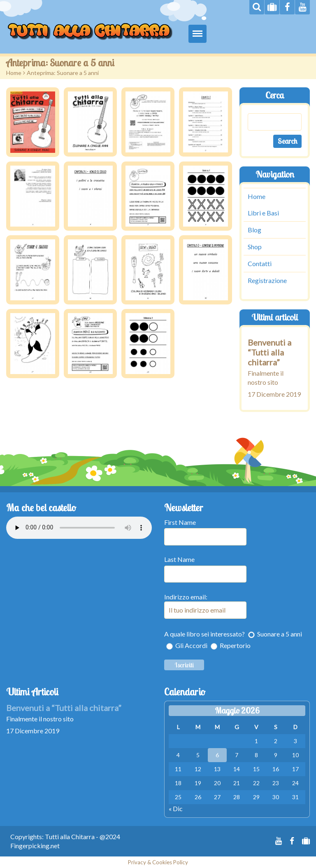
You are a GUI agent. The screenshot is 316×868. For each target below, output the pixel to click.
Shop (255, 247)
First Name (180, 522)
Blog (254, 230)
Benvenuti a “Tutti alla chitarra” (270, 352)
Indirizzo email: (205, 606)
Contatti (260, 263)
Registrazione (267, 280)
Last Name (179, 559)
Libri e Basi (263, 213)
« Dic (176, 808)
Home (14, 73)
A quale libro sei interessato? (204, 634)
